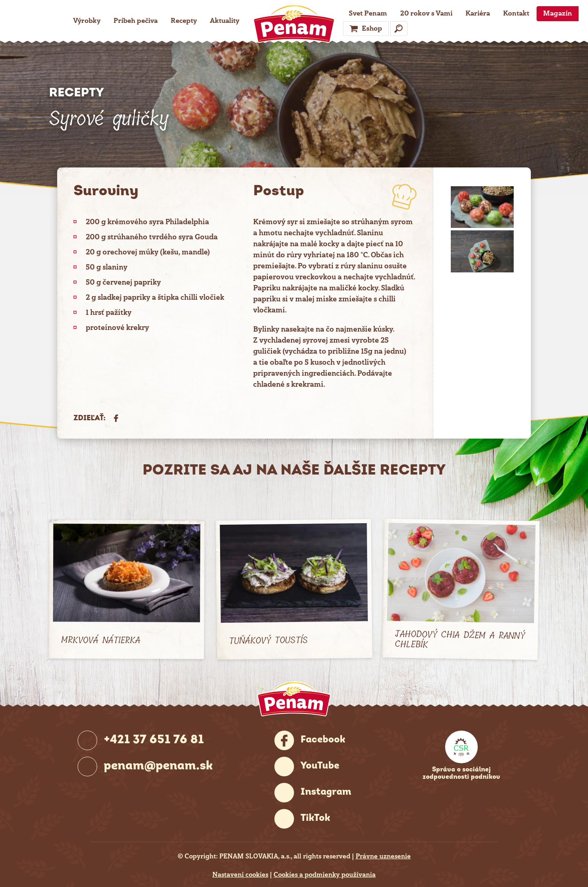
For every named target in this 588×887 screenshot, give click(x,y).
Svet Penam (368, 13)
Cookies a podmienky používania (325, 875)
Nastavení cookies (240, 875)
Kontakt (516, 13)
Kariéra (478, 13)
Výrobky (87, 21)
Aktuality (225, 21)
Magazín (558, 13)
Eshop (372, 28)
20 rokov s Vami (426, 13)
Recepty (184, 21)
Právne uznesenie (383, 856)
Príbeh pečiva (136, 21)
